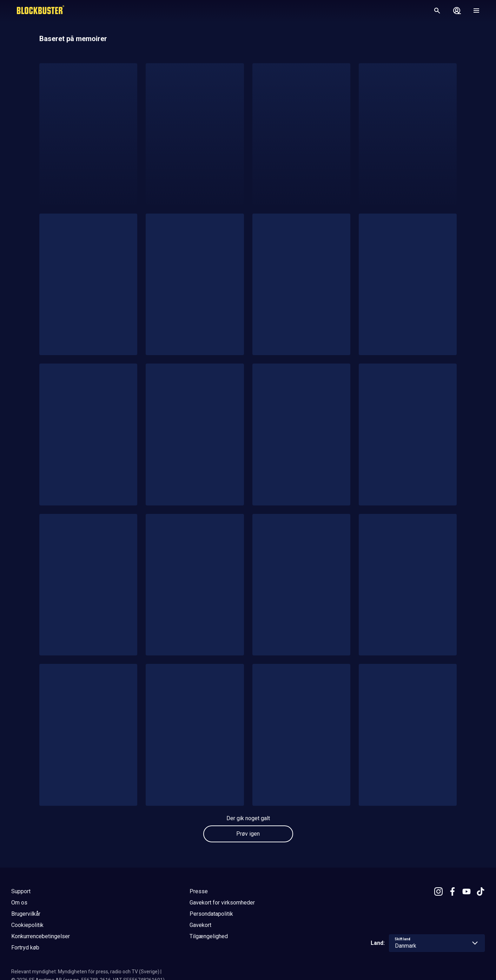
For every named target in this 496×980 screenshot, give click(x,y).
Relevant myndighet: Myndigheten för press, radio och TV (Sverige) (85, 972)
